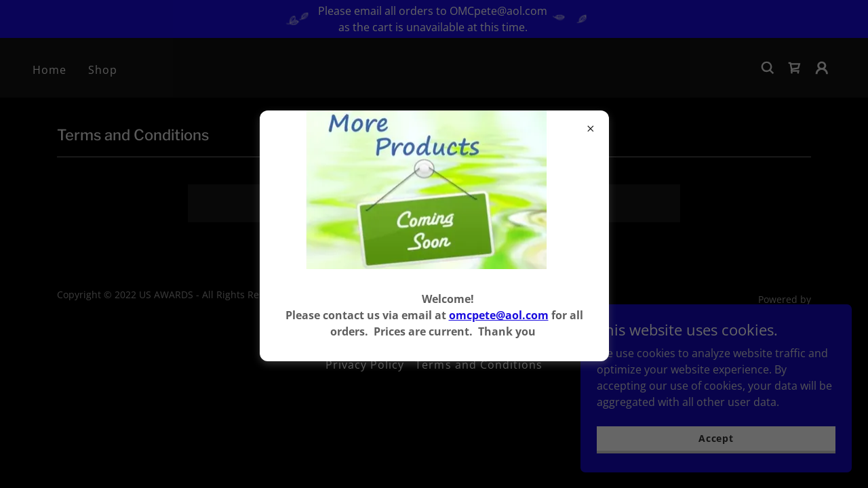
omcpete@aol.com (499, 315)
